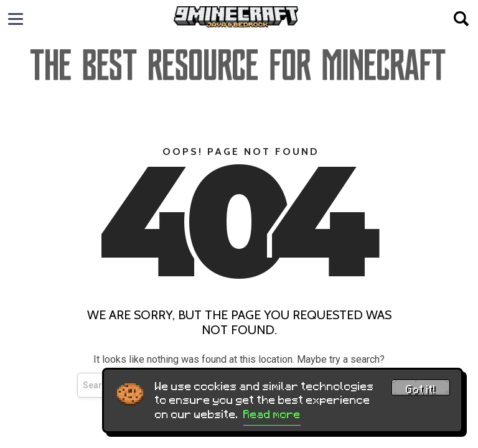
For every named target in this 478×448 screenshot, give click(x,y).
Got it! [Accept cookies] (421, 390)
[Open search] (461, 19)
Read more (272, 414)
